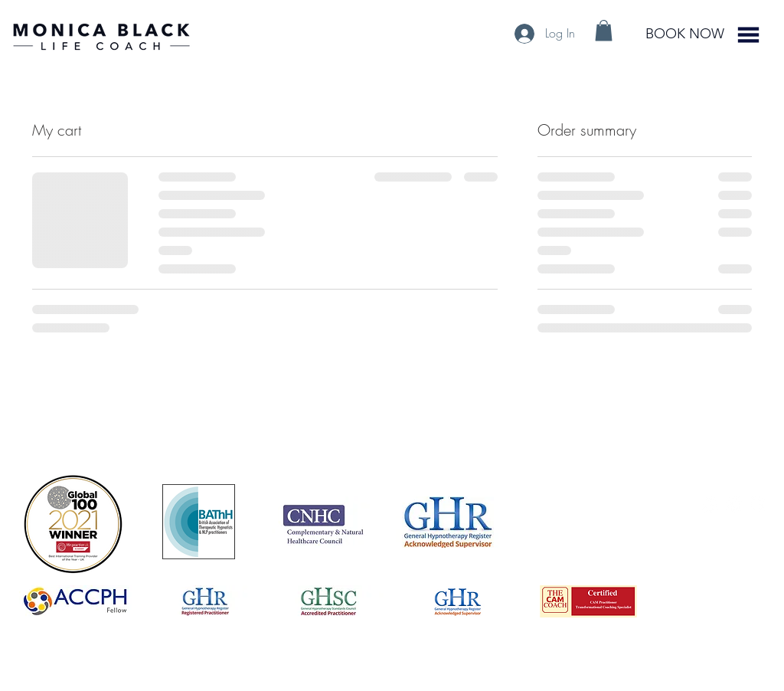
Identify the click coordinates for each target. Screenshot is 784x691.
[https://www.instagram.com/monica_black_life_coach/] (710, 504)
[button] (604, 30)
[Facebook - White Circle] (758, 504)
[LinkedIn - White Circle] (734, 504)
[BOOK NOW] (684, 34)
